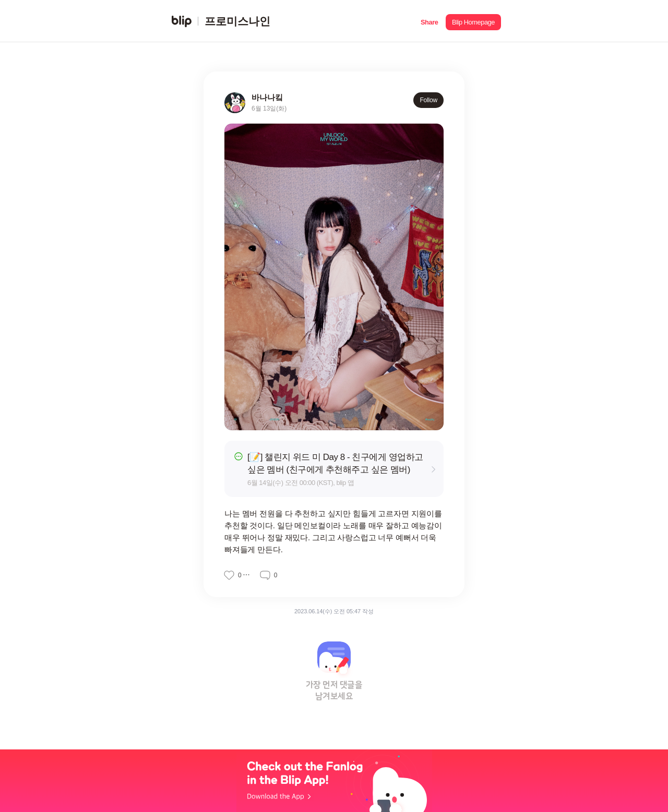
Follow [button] (428, 100)
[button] (429, 21)
